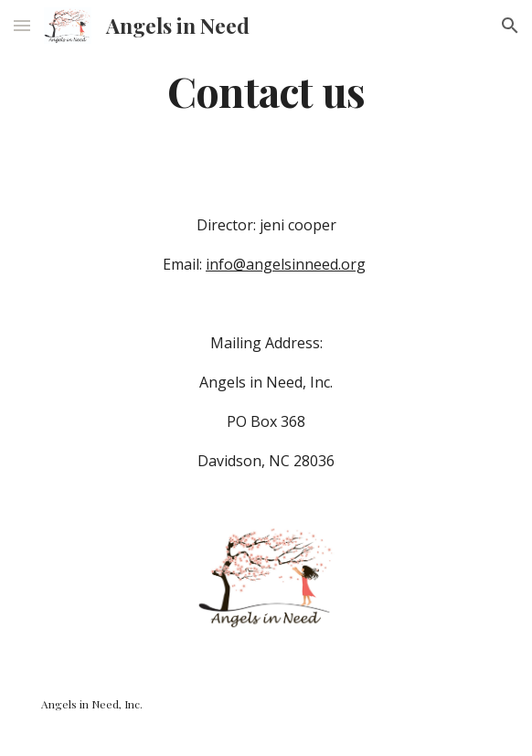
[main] (266, 91)
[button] (22, 25)
